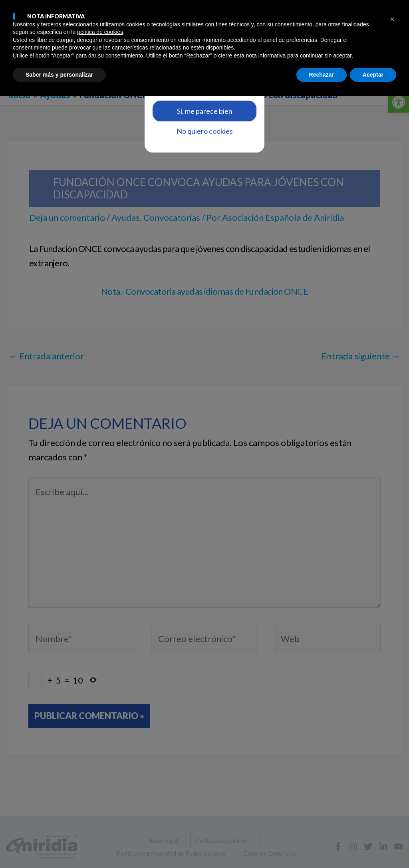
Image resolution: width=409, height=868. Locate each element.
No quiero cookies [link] (205, 131)
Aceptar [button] (373, 846)
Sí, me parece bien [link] (205, 111)
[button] (392, 791)
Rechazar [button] (322, 846)
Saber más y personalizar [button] (59, 846)
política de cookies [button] (100, 804)
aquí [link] (217, 80)
